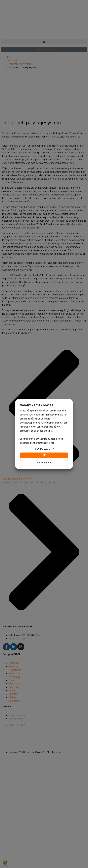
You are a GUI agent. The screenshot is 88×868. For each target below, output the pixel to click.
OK (44, 455)
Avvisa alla (44, 463)
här (52, 443)
